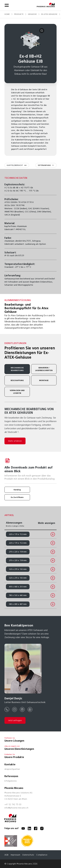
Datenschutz (28, 855)
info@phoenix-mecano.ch (16, 808)
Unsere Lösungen (14, 741)
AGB (6, 855)
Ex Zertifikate (17, 497)
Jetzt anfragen (15, 720)
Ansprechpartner (12, 769)
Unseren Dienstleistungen (19, 749)
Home (7, 14)
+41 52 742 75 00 (13, 805)
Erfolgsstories (11, 781)
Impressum (15, 855)
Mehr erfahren (15, 441)
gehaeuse (32, 14)
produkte (19, 14)
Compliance (42, 855)
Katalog (17, 490)
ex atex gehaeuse (49, 14)
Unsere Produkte (14, 757)
